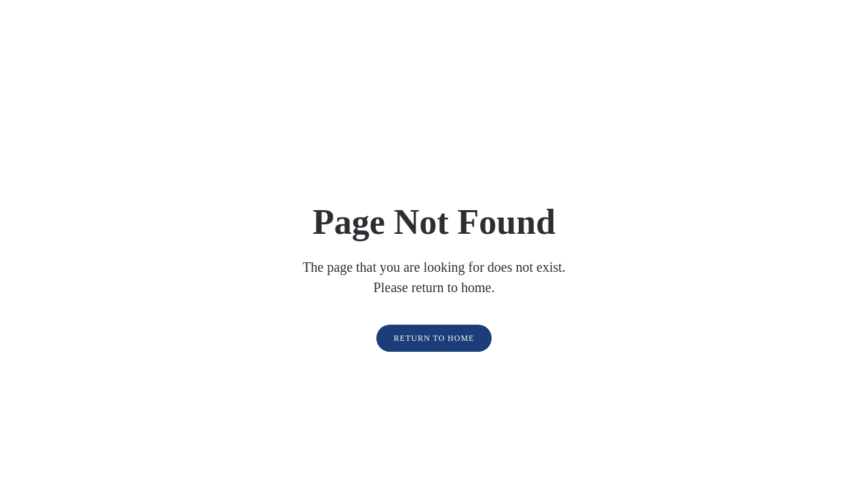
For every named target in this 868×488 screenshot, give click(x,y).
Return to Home (434, 338)
